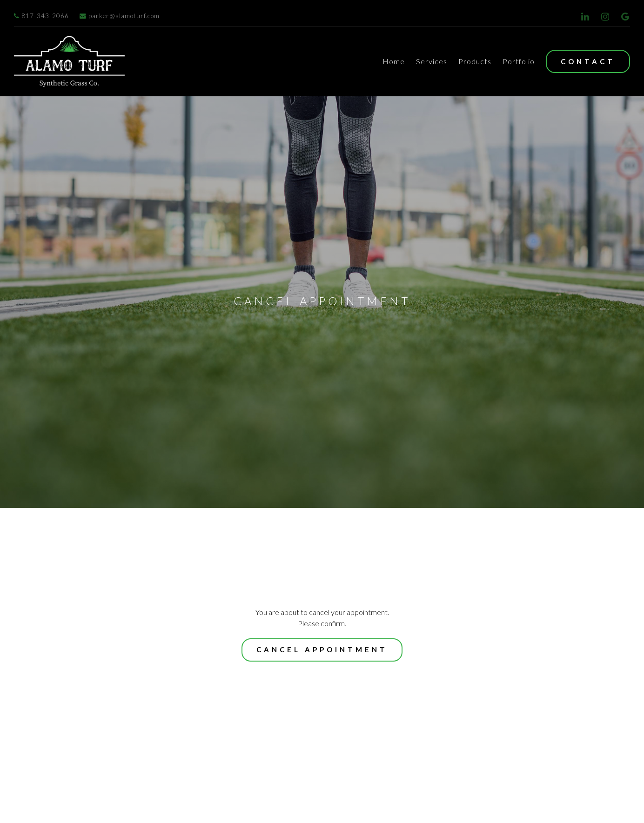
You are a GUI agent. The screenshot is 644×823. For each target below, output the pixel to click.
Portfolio (519, 61)
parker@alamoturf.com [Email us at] (120, 16)
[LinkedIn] (585, 17)
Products (475, 61)
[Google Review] (625, 17)
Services (432, 61)
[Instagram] (605, 17)
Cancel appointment (322, 730)
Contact (588, 61)
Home (394, 61)
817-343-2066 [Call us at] (41, 16)
